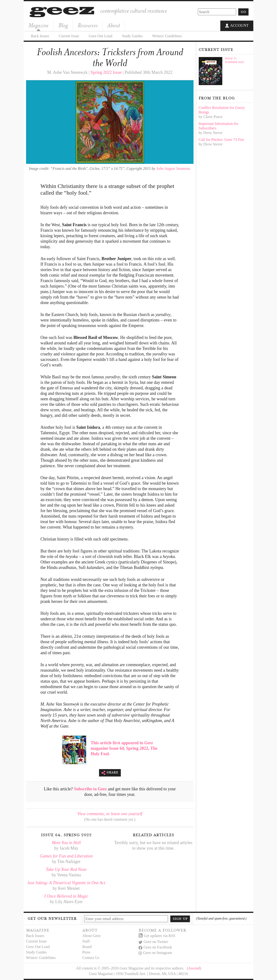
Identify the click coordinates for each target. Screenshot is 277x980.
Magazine (39, 25)
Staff (86, 941)
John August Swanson (173, 168)
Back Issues (40, 36)
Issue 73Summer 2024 (234, 60)
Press (86, 952)
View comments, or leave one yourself (110, 814)
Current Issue (69, 36)
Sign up (180, 918)
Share (110, 773)
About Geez (91, 936)
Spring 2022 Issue (106, 72)
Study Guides (132, 36)
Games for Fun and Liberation (66, 856)
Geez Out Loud (101, 36)
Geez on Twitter (153, 942)
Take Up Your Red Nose (66, 869)
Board (87, 947)
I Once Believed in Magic (66, 896)
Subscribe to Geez (90, 789)
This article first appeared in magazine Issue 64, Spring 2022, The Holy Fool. (124, 748)
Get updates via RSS (157, 936)
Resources (88, 25)
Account (237, 26)
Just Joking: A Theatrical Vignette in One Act (66, 883)
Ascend (194, 968)
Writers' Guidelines (167, 36)
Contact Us (91, 958)
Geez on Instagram (155, 953)
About (114, 25)
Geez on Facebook (155, 947)
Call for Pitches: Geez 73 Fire (221, 139)
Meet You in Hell (66, 843)
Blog (63, 25)
